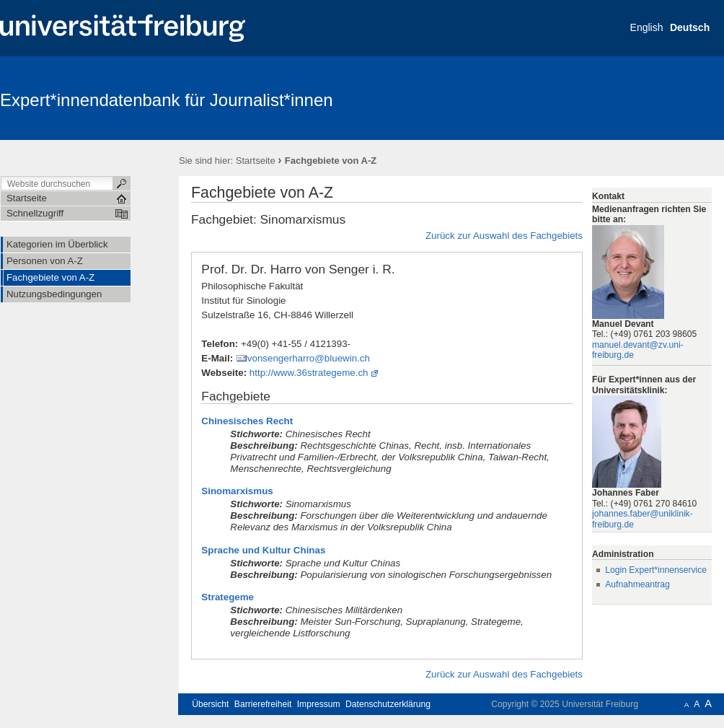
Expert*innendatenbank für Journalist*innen (167, 100)
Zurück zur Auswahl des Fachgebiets (504, 236)
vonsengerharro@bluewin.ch (309, 358)
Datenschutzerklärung (388, 704)
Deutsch (690, 27)
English (647, 27)
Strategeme (228, 597)
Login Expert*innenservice (656, 570)
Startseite (256, 161)
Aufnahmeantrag (637, 584)
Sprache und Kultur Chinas (263, 550)
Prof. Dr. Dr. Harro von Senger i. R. (298, 269)
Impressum (319, 704)
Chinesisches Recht (247, 421)
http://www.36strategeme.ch (309, 373)
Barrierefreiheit (263, 704)
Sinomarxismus (237, 491)
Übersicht (210, 704)
